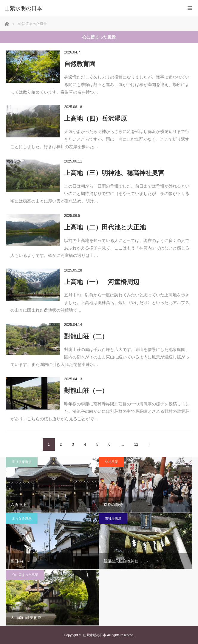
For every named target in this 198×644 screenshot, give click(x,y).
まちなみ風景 (22, 518)
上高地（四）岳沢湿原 (95, 118)
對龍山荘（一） (86, 391)
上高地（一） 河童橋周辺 (102, 282)
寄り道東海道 (22, 462)
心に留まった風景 (25, 575)
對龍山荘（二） (86, 336)
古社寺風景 (113, 518)
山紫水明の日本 (23, 8)
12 (136, 444)
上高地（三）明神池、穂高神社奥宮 (114, 173)
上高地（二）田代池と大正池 (105, 227)
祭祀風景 (112, 462)
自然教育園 (80, 64)
